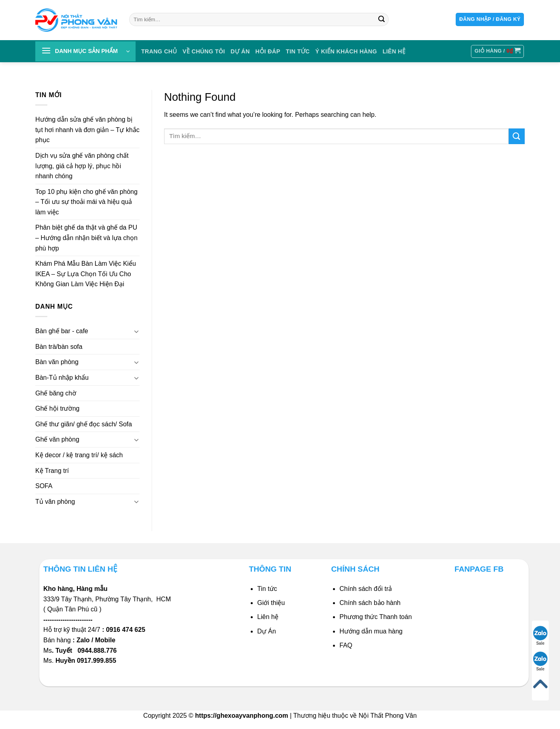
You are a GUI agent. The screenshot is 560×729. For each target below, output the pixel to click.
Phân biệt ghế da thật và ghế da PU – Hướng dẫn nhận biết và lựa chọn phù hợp (86, 238)
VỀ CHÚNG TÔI (204, 51)
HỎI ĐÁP (268, 51)
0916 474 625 (126, 630)
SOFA (44, 486)
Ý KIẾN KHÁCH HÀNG (346, 51)
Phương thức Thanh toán (375, 617)
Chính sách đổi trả (366, 589)
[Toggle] (136, 331)
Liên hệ (268, 617)
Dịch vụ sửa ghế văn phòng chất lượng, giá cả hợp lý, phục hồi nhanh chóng (82, 166)
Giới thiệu (271, 603)
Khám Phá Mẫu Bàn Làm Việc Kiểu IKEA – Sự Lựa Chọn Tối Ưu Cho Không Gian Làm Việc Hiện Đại (86, 274)
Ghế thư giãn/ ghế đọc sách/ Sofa (84, 424)
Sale (540, 636)
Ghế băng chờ (56, 393)
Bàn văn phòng (57, 362)
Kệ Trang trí (52, 471)
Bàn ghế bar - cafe (62, 331)
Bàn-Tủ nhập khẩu (62, 378)
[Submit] (381, 20)
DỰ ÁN (240, 51)
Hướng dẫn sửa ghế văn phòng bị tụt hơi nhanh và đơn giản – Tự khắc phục (87, 130)
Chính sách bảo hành (370, 603)
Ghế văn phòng (57, 440)
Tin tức (298, 51)
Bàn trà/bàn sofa (59, 347)
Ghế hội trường (57, 408)
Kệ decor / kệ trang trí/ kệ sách (79, 455)
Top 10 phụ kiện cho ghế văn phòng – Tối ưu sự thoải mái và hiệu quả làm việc (86, 202)
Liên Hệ (394, 51)
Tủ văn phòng (55, 502)
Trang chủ (159, 51)
